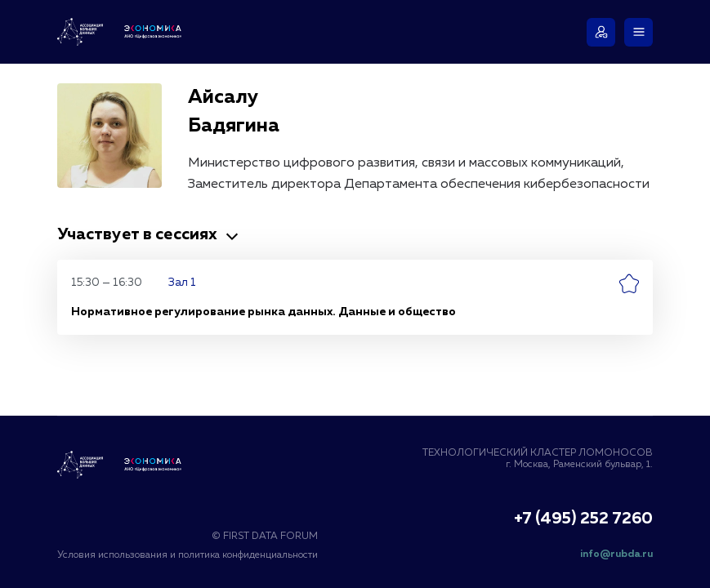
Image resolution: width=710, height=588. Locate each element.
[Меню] (639, 32)
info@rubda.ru (616, 555)
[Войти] (601, 32)
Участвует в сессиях (150, 234)
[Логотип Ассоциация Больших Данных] (123, 465)
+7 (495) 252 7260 (583, 519)
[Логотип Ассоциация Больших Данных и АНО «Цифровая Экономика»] (123, 32)
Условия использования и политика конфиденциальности (188, 555)
